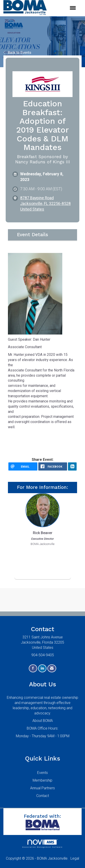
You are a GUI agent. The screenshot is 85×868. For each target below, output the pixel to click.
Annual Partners (42, 788)
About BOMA (43, 721)
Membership (42, 780)
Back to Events (17, 53)
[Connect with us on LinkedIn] (42, 668)
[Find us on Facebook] (33, 668)
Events (42, 773)
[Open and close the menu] (64, 8)
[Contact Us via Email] (52, 668)
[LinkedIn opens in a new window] (72, 466)
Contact (43, 796)
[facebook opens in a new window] (53, 466)
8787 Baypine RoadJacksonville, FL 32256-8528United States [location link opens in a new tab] (45, 204)
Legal (75, 858)
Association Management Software (42, 844)
